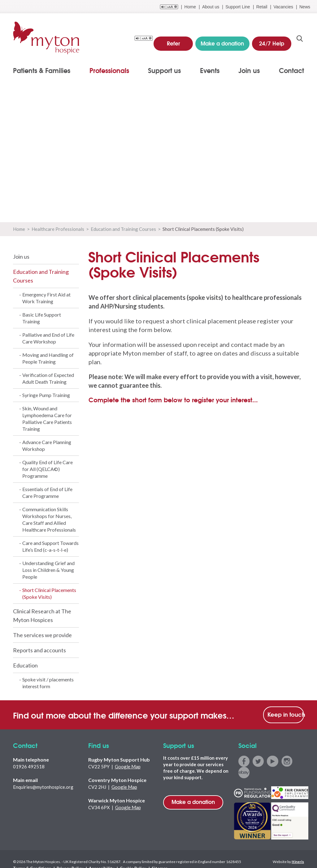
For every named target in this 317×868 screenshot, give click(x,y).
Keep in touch (286, 714)
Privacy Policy (65, 856)
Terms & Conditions (30, 856)
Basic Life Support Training (42, 318)
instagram (286, 761)
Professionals (109, 70)
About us (211, 7)
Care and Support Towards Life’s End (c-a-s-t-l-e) (50, 546)
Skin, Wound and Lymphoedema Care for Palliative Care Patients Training (47, 419)
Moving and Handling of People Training (48, 358)
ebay (300, 761)
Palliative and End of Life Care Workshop (48, 338)
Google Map (128, 767)
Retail (262, 7)
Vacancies (283, 7)
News (305, 7)
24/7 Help (273, 40)
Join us (249, 70)
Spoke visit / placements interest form (48, 683)
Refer (175, 40)
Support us (164, 70)
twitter (258, 761)
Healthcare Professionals (58, 229)
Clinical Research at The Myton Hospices (42, 615)
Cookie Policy (122, 856)
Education (25, 665)
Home (190, 7)
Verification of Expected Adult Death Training (48, 378)
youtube (272, 761)
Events (210, 70)
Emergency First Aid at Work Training (46, 298)
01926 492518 (29, 767)
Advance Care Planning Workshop (47, 445)
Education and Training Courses (123, 229)
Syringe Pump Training (46, 395)
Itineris (298, 850)
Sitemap (146, 856)
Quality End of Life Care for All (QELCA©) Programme (48, 469)
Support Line (238, 7)
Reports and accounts (39, 650)
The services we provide (42, 635)
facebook (244, 761)
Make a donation (193, 802)
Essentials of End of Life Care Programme (47, 492)
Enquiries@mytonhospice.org (43, 787)
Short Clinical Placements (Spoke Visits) (49, 593)
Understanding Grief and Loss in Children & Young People (48, 570)
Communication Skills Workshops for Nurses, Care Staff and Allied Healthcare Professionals (49, 519)
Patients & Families (42, 70)
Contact (291, 70)
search (300, 41)
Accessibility (93, 856)
